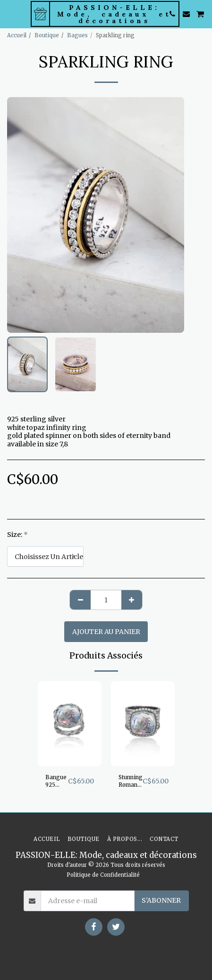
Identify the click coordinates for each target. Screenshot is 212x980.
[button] (10, 13)
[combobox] (45, 556)
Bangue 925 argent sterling (56, 782)
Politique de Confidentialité (103, 875)
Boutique (47, 35)
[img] (70, 724)
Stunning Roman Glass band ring (131, 782)
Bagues (77, 35)
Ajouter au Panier (106, 632)
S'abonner (161, 900)
